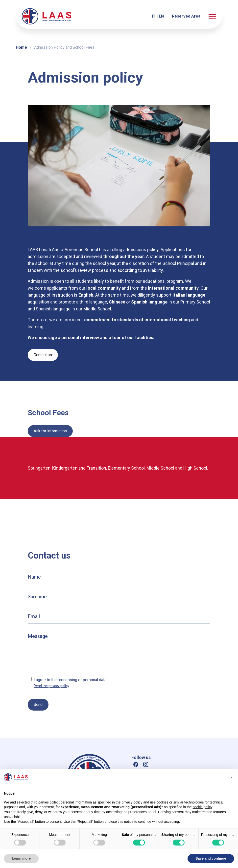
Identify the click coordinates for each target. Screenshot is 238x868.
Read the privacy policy (51, 686)
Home (21, 47)
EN (161, 16)
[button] (212, 16)
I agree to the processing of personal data (70, 680)
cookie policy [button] (202, 807)
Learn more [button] (21, 858)
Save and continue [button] (211, 858)
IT (154, 16)
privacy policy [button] (132, 802)
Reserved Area (186, 16)
